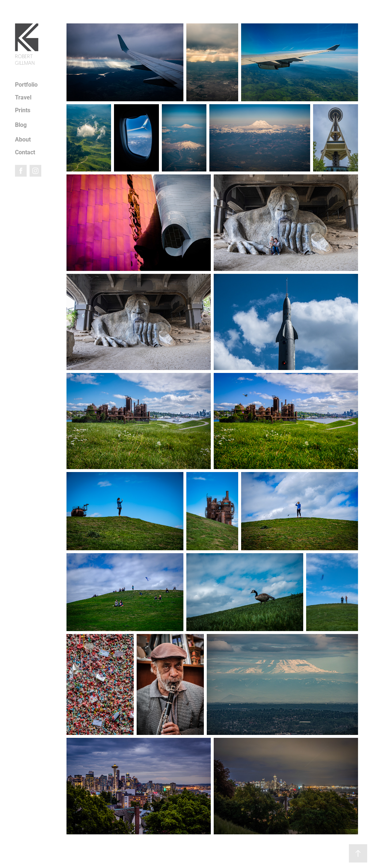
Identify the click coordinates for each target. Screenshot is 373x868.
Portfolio (26, 84)
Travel (23, 97)
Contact (25, 152)
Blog (21, 124)
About (23, 139)
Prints (23, 110)
